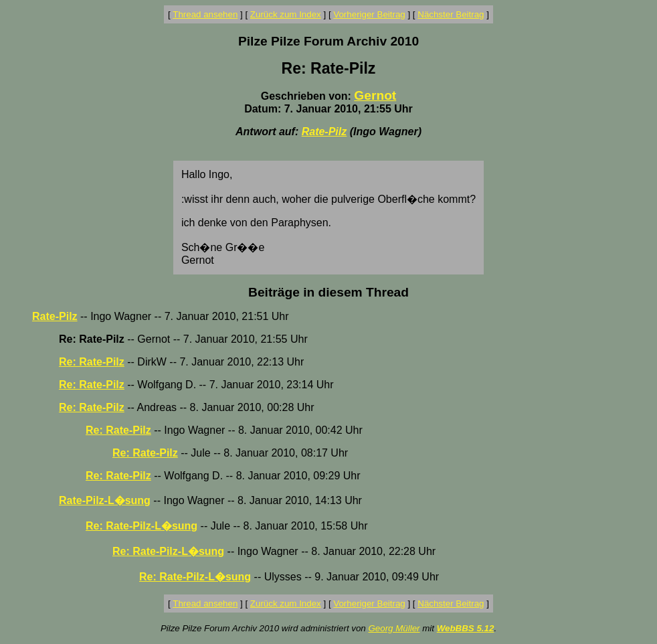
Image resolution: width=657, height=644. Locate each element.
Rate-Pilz (324, 132)
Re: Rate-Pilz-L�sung (142, 526)
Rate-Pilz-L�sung (105, 500)
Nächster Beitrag (451, 14)
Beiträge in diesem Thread (328, 292)
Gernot (375, 95)
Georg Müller (394, 628)
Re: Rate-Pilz (92, 362)
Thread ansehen (205, 14)
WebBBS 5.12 (466, 628)
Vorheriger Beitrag (369, 14)
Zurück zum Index (286, 14)
